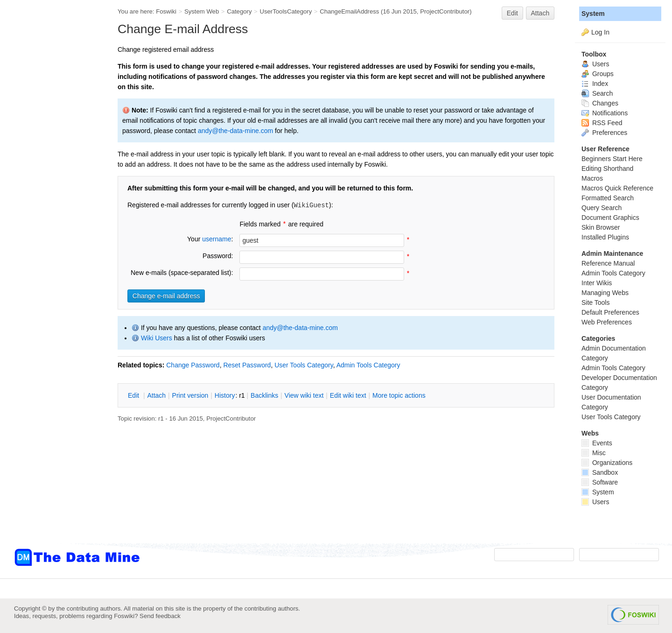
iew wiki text (304, 395)
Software (600, 482)
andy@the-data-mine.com (235, 131)
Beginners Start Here (612, 159)
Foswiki (166, 11)
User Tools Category (304, 365)
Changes (600, 103)
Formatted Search (608, 198)
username (217, 239)
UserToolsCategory (286, 11)
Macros (592, 178)
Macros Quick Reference (617, 188)
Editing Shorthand (607, 169)
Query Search (602, 208)
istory (225, 395)
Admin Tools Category (368, 365)
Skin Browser (601, 227)
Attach (540, 13)
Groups (598, 74)
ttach (156, 395)
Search (597, 93)
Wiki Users (157, 338)
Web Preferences (607, 322)
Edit (512, 13)
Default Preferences (610, 312)
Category (239, 11)
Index (595, 84)
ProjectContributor (445, 11)
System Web (202, 11)
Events (597, 443)
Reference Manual (608, 263)
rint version (190, 395)
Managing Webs (605, 293)
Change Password (193, 365)
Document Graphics (610, 218)
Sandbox (600, 472)
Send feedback (160, 616)
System (593, 14)
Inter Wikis (597, 283)
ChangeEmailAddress (349, 11)
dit (134, 395)
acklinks (264, 395)
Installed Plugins (605, 237)
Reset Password (247, 365)
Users (595, 64)
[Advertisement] (51, 188)
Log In (600, 32)
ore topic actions (399, 395)
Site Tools (595, 302)
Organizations (607, 463)
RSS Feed (602, 123)
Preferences (604, 133)
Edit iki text (348, 395)
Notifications (605, 113)
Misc (594, 453)
